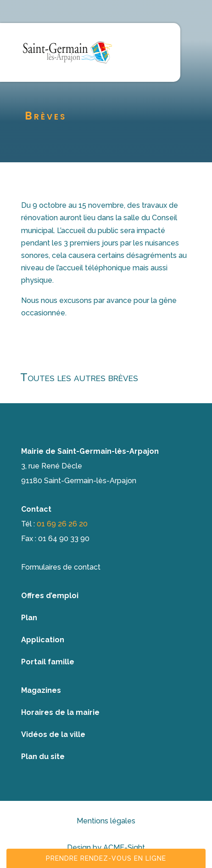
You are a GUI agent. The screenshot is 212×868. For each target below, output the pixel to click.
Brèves (46, 116)
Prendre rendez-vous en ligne (106, 858)
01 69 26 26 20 (62, 524)
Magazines (41, 690)
